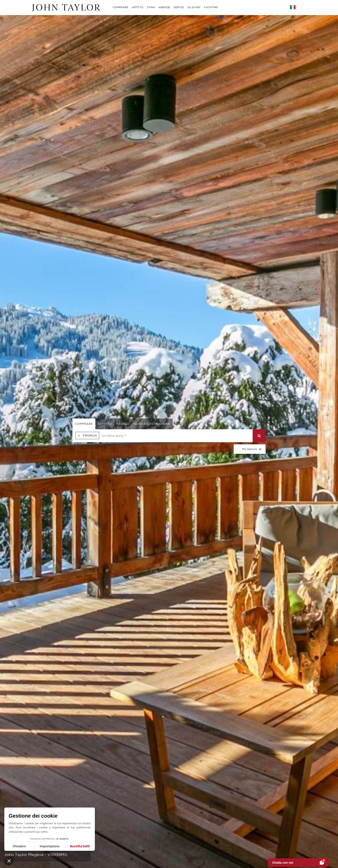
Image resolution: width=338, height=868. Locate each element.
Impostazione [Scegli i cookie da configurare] (49, 846)
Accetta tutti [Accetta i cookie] (80, 846)
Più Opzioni (250, 449)
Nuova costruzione (152, 424)
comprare (84, 424)
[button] (9, 861)
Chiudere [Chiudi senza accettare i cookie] (19, 846)
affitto (105, 424)
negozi (123, 424)
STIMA (151, 7)
